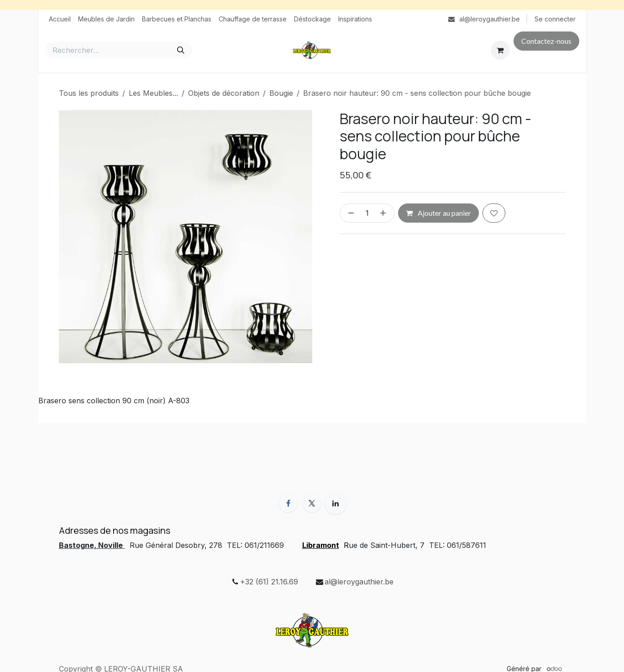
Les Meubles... (153, 93)
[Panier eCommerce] (500, 50)
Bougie (281, 93)
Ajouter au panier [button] (438, 213)
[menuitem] (60, 19)
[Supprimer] (349, 213)
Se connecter (555, 19)
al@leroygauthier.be (359, 582)
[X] (312, 503)
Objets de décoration (224, 93)
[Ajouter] (385, 213)
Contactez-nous (546, 41)
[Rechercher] (181, 50)
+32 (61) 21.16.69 (269, 582)
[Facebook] (288, 503)
